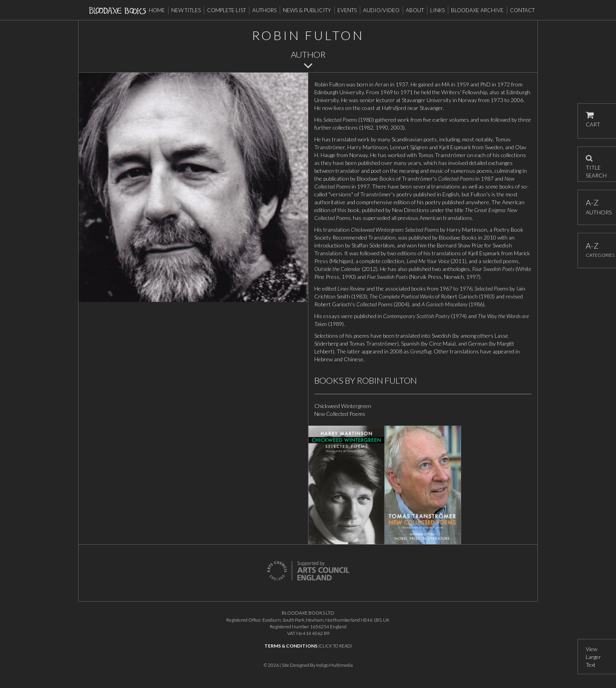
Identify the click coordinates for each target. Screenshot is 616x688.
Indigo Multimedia (335, 665)
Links (437, 10)
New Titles (186, 10)
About (415, 10)
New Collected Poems (340, 414)
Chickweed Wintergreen (343, 406)
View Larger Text (593, 657)
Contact (522, 10)
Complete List (226, 10)
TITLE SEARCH (596, 164)
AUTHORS (597, 207)
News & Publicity (307, 10)
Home (157, 10)
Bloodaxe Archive (477, 10)
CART (593, 120)
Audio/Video (381, 10)
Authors (264, 10)
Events (347, 10)
